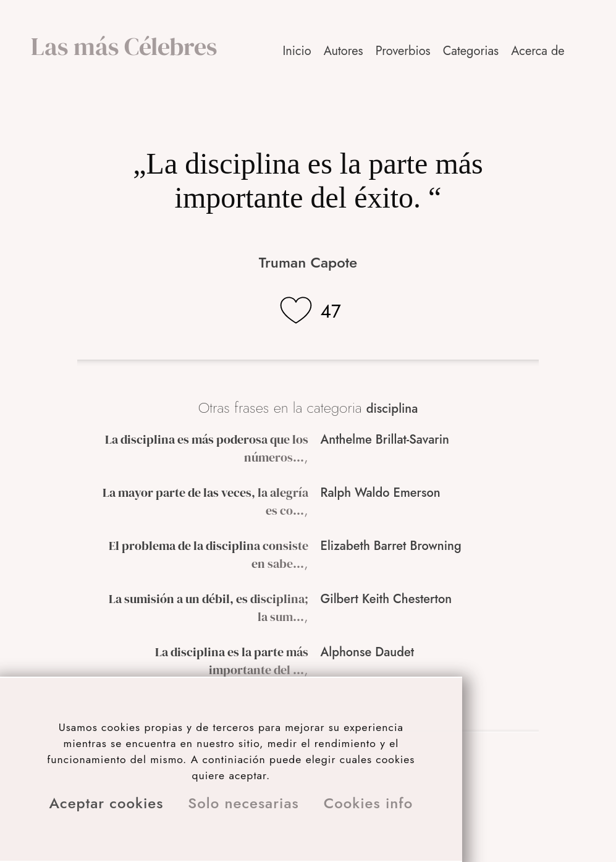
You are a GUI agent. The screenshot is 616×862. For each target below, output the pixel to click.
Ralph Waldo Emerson (381, 493)
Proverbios (403, 51)
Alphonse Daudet (368, 652)
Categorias (471, 51)
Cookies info (369, 803)
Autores (344, 51)
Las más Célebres (124, 46)
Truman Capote (308, 262)
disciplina (392, 409)
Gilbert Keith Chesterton (386, 599)
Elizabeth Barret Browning (391, 546)
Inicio (297, 51)
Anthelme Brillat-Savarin (385, 440)
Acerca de (538, 51)
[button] (539, 51)
